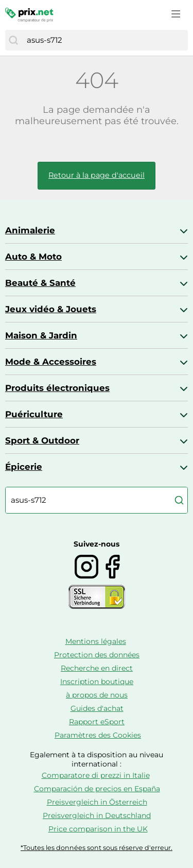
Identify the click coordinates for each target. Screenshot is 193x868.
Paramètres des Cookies (98, 735)
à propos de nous (97, 695)
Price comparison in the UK (98, 829)
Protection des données (97, 655)
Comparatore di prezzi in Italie (96, 775)
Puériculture (34, 414)
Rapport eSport (97, 722)
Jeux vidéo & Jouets (51, 309)
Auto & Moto (33, 257)
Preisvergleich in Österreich (97, 802)
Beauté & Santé (40, 283)
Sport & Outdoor (42, 440)
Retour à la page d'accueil (97, 175)
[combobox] (105, 40)
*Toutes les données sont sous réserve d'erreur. (97, 848)
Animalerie (30, 230)
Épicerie (24, 467)
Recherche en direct (97, 668)
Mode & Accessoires (51, 362)
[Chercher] (13, 40)
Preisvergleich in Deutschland (97, 815)
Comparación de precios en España (97, 789)
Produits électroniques (57, 388)
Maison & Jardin (41, 335)
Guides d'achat (97, 708)
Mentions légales (96, 641)
